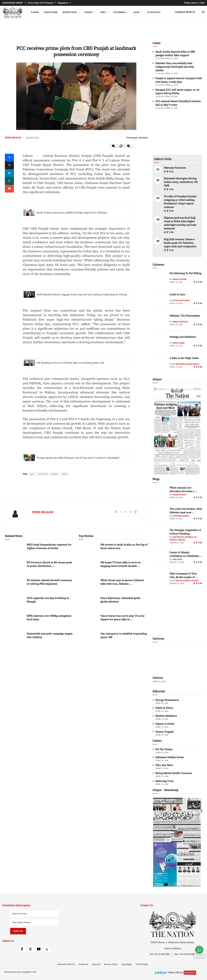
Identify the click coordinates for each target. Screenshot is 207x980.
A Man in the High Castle (184, 358)
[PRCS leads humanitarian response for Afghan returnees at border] (15, 550)
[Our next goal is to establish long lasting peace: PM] (88, 639)
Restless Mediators (166, 716)
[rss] (47, 949)
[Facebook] (9, 158)
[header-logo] (13, 12)
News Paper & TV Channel (41, 3)
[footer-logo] (172, 924)
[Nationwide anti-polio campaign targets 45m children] (15, 639)
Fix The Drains (164, 749)
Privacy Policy (111, 964)
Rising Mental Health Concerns (174, 773)
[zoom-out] (114, 146)
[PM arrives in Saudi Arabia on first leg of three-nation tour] (88, 550)
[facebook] (168, 172)
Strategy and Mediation (183, 337)
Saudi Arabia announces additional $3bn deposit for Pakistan (72, 213)
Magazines (63, 3)
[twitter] (9, 165)
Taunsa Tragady (165, 732)
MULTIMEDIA (120, 12)
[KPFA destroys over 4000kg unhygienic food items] (15, 621)
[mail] (9, 189)
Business (143, 138)
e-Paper (35, 12)
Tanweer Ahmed (181, 516)
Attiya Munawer (181, 301)
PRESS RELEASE (13, 138)
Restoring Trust (164, 781)
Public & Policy (164, 708)
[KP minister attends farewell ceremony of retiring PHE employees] (15, 585)
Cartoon (158, 678)
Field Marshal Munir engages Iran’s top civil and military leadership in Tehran (82, 295)
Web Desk (177, 560)
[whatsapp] (9, 181)
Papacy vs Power (165, 724)
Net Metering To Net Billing (185, 273)
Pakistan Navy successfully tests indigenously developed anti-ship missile (175, 67)
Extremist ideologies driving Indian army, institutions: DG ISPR (181, 182)
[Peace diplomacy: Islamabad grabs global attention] (88, 603)
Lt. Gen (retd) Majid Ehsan (186, 364)
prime (55, 474)
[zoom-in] (129, 146)
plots (65, 474)
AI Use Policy (154, 12)
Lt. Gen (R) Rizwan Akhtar (185, 581)
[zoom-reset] (121, 146)
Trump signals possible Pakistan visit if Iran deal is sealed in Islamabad (78, 458)
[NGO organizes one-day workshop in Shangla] (15, 603)
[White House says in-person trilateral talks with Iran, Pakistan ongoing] (88, 585)
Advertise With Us (66, 964)
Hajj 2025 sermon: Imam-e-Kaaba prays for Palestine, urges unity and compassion (180, 243)
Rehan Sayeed (180, 279)
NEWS (103, 12)
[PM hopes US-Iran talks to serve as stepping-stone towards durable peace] (88, 568)
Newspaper (132, 138)
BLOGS (137, 12)
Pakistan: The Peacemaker (185, 316)
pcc (32, 474)
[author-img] (160, 279)
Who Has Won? (164, 765)
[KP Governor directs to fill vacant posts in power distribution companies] (15, 568)
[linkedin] (9, 173)
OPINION (89, 12)
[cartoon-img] (177, 660)
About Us (96, 964)
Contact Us (83, 964)
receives (43, 474)
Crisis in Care (177, 295)
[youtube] (39, 949)
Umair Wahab (179, 495)
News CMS (174, 972)
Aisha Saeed (178, 343)
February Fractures (175, 168)
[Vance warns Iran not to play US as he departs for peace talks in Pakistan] (88, 621)
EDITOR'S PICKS (70, 12)
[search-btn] (203, 12)
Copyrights (127, 964)
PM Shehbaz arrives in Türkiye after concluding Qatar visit (70, 363)
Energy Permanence (167, 700)
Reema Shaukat (180, 322)
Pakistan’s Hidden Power (170, 757)
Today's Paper (51, 12)
